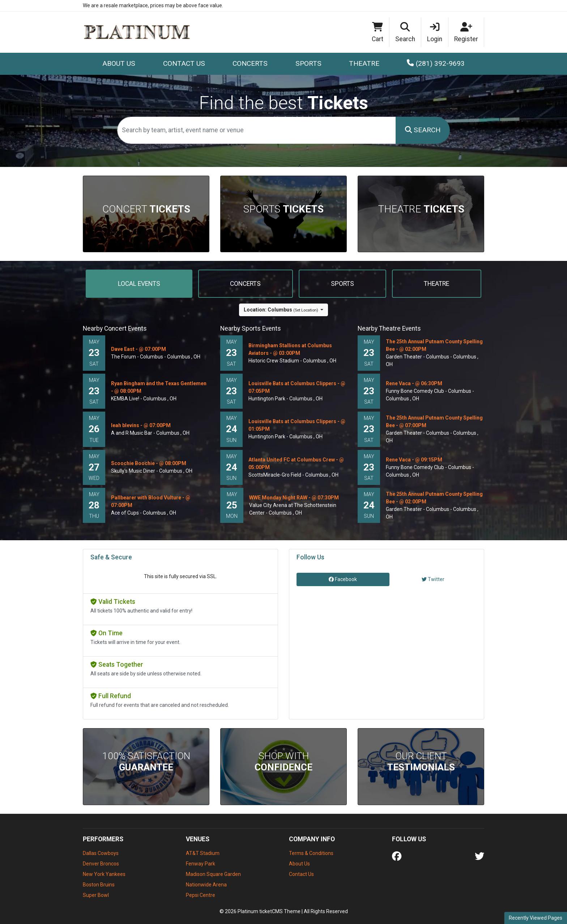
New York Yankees (104, 874)
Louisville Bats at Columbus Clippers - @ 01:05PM (297, 425)
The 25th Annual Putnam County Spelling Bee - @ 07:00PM (434, 422)
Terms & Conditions (311, 853)
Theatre (421, 209)
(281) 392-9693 (436, 63)
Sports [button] (308, 63)
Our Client (421, 762)
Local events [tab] (139, 284)
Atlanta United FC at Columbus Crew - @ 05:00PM (296, 463)
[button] (405, 32)
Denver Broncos (101, 864)
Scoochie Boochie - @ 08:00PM (149, 463)
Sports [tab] (342, 284)
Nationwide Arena (206, 885)
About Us (119, 63)
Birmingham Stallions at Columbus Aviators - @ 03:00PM (290, 349)
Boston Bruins (99, 885)
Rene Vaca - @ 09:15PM (414, 460)
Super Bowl (96, 895)
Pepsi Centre (201, 895)
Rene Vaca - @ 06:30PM (414, 383)
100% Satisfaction (146, 762)
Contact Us (184, 63)
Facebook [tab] (343, 579)
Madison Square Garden (213, 874)
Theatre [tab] (436, 284)
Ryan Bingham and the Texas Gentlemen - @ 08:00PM (159, 387)
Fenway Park (201, 864)
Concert (146, 209)
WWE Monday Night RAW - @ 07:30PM (294, 498)
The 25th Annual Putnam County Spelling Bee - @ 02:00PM (434, 345)
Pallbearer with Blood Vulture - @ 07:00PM (151, 501)
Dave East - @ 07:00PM (138, 349)
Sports (283, 209)
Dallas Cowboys (101, 853)
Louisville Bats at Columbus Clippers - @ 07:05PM (297, 387)
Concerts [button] (250, 63)
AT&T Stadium (203, 853)
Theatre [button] (364, 63)
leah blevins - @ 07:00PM (141, 425)
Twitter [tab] (433, 579)
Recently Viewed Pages (536, 918)
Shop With (283, 762)
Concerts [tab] (245, 284)
